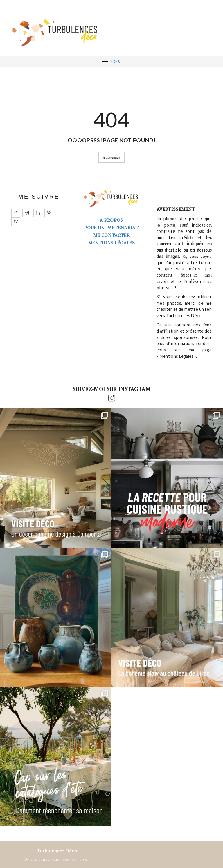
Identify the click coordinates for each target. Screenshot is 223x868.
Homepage (112, 157)
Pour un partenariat (111, 228)
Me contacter (111, 235)
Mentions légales (111, 243)
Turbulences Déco (57, 850)
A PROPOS (111, 220)
